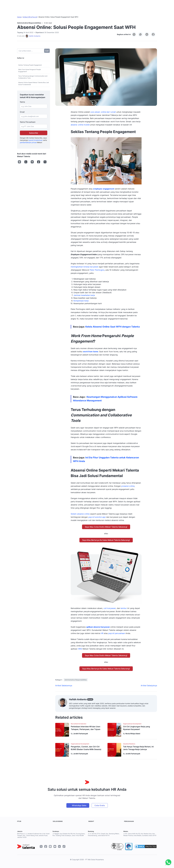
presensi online (128, 486)
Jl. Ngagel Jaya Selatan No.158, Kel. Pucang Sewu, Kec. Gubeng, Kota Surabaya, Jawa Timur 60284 (69, 835)
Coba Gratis (100, 805)
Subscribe (34, 133)
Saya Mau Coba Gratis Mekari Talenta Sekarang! (106, 527)
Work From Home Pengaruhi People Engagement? (30, 71)
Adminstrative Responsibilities (29, 23)
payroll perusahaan (117, 633)
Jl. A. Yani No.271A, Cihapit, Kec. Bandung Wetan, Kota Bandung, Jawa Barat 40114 (104, 835)
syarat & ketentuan (36, 140)
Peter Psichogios (97, 270)
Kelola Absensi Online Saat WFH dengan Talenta (113, 327)
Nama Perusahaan (28, 122)
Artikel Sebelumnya (64, 686)
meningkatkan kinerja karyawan (85, 267)
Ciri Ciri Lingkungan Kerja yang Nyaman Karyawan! (136, 728)
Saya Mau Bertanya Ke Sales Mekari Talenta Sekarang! (106, 540)
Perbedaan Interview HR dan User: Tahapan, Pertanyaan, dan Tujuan (86, 728)
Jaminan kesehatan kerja (84, 295)
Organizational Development (132, 724)
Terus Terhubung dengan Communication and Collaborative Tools (33, 77)
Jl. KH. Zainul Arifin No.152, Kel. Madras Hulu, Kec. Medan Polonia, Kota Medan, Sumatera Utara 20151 (140, 835)
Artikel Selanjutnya (149, 686)
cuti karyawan (110, 608)
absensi (80, 125)
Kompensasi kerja (81, 301)
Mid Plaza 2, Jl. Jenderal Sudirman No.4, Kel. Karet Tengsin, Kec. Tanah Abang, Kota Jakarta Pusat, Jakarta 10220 (33, 835)
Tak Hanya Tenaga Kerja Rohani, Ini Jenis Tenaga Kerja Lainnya (138, 748)
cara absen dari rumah (103, 112)
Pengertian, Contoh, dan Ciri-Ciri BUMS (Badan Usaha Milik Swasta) (86, 748)
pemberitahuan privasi (28, 142)
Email (22, 112)
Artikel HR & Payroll (30, 17)
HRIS (80, 649)
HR (102, 633)
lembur (124, 608)
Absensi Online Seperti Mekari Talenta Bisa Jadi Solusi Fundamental (34, 83)
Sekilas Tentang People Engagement (30, 65)
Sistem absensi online (80, 514)
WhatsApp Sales (79, 805)
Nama (22, 102)
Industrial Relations (129, 744)
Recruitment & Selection (79, 724)
